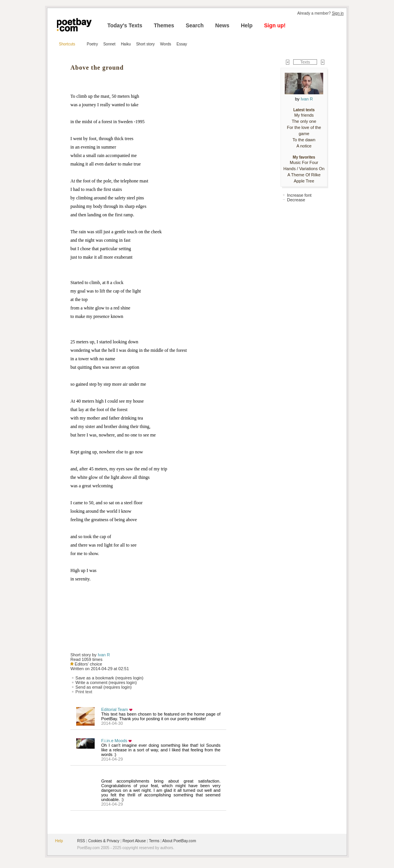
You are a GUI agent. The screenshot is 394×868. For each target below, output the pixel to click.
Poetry (93, 44)
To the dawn (304, 140)
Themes (164, 25)
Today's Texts (125, 25)
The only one (304, 121)
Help (247, 25)
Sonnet (109, 44)
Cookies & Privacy (104, 841)
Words (166, 44)
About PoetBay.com (179, 841)
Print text (84, 692)
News (222, 25)
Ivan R (104, 655)
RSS (81, 841)
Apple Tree (304, 181)
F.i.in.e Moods (114, 741)
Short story (145, 44)
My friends (304, 115)
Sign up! (275, 25)
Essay (182, 44)
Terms (154, 841)
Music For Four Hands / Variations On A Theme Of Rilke (304, 169)
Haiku (126, 44)
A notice (304, 146)
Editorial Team (115, 709)
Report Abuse (134, 841)
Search (195, 25)
